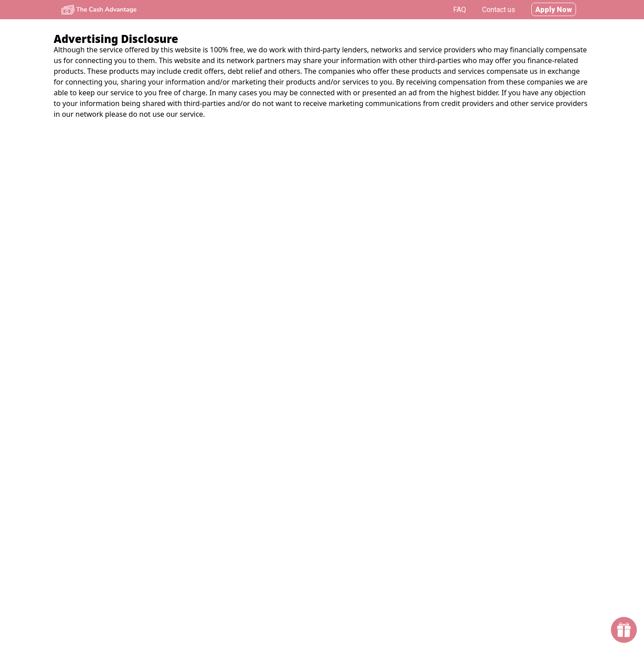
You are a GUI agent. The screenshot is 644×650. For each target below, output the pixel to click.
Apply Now (554, 10)
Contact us (499, 10)
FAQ (460, 10)
